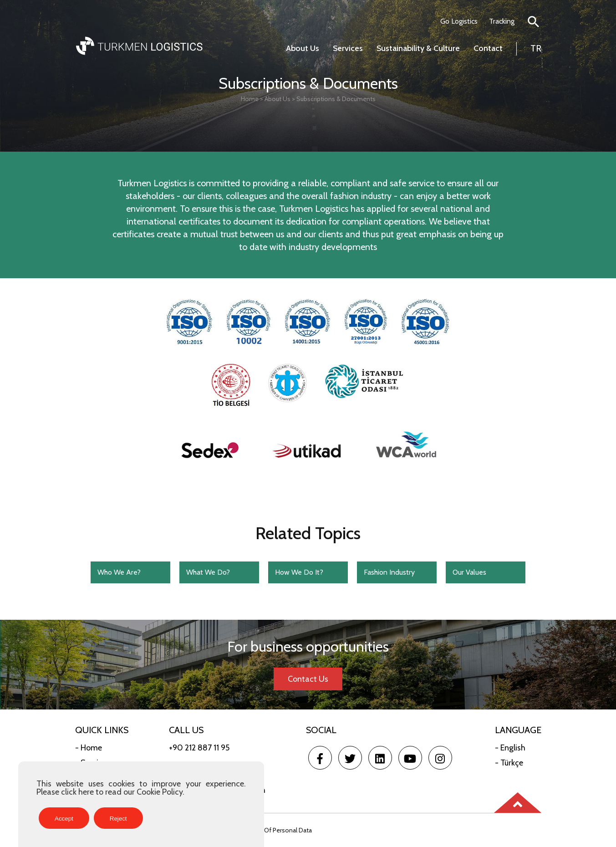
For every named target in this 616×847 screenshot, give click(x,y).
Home (250, 99)
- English (510, 748)
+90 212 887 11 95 (199, 748)
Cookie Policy (160, 792)
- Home (89, 748)
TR (536, 48)
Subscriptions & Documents (336, 99)
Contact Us (308, 679)
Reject (118, 819)
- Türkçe (509, 763)
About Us (277, 99)
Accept (64, 819)
